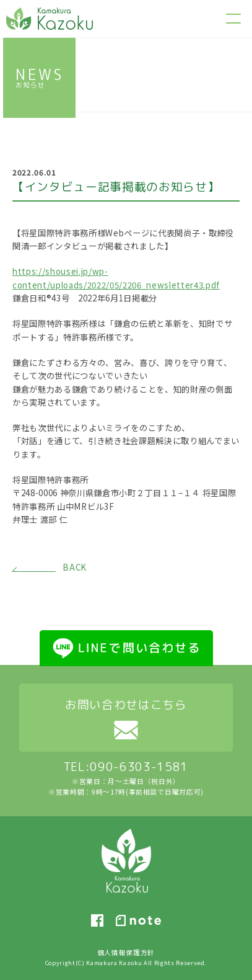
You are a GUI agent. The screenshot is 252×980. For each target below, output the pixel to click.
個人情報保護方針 (126, 952)
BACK (50, 567)
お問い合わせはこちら (126, 705)
